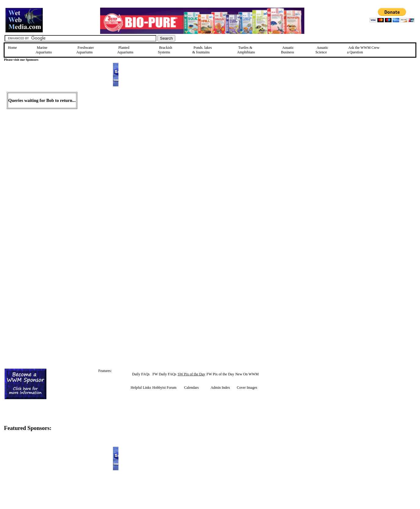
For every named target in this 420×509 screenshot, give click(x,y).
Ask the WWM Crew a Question (363, 50)
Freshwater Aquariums (85, 50)
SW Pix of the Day (191, 374)
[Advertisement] (389, 135)
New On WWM (247, 374)
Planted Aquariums (125, 50)
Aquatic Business (288, 50)
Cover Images (247, 388)
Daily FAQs (141, 374)
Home (12, 48)
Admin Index (220, 388)
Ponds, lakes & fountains (202, 50)
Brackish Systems (165, 50)
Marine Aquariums (44, 50)
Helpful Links (141, 388)
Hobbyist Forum (164, 388)
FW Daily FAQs (164, 374)
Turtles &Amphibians (246, 50)
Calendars (191, 388)
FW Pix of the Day (220, 374)
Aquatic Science (322, 50)
